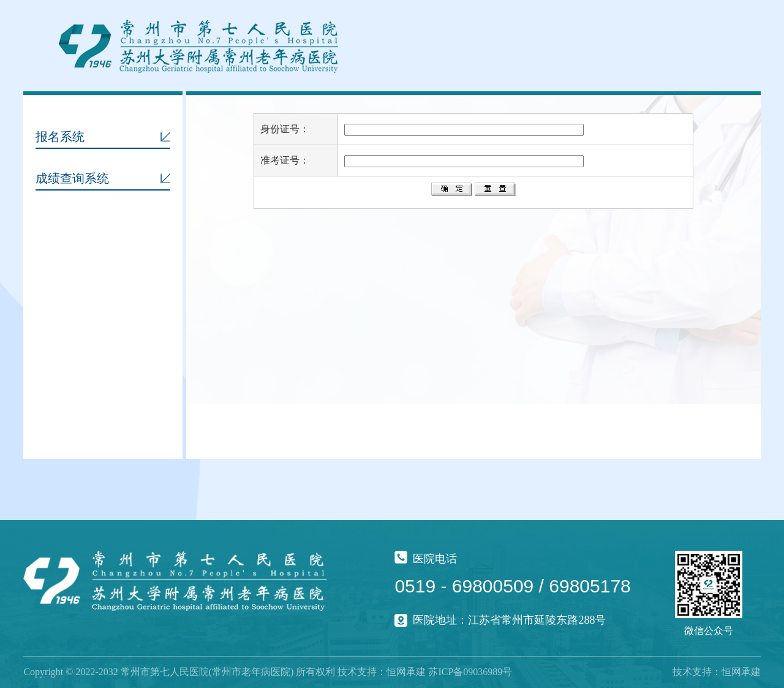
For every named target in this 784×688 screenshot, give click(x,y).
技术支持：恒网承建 (717, 672)
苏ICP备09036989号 (470, 672)
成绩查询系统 (72, 178)
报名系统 (60, 137)
